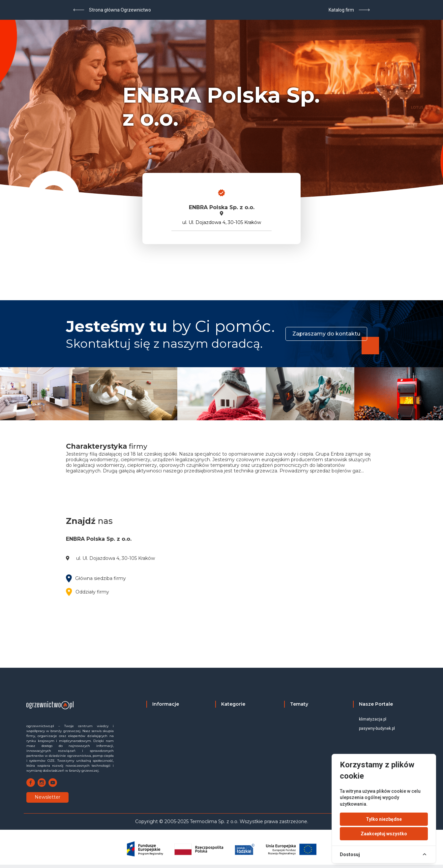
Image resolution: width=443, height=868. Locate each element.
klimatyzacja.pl (373, 719)
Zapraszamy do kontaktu (326, 334)
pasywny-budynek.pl (377, 728)
